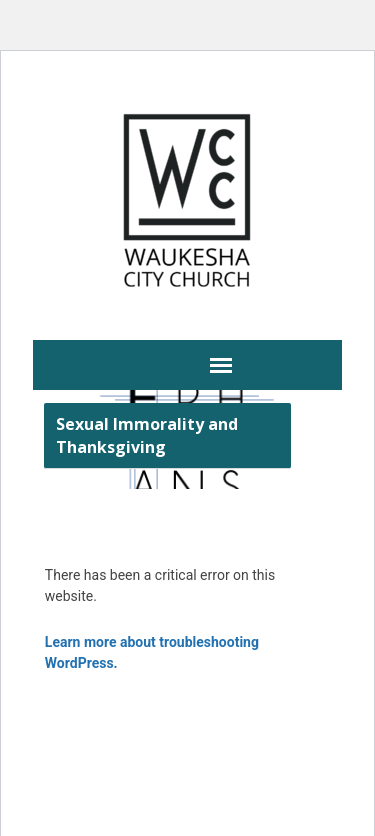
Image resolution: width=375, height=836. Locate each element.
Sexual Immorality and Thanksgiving (147, 435)
